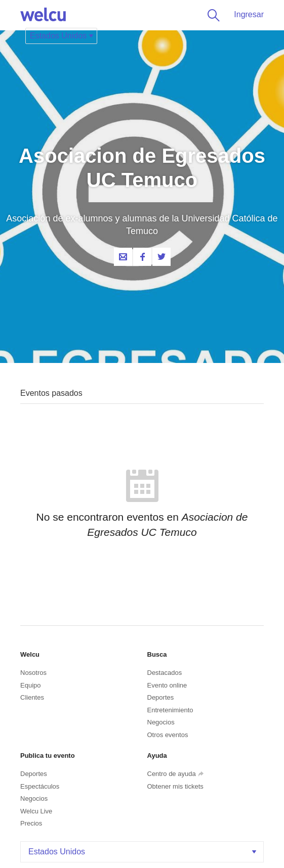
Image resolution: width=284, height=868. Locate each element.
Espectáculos (40, 786)
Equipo (30, 685)
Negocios (161, 722)
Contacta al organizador (123, 257)
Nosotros (33, 673)
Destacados (165, 673)
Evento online (167, 685)
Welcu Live (36, 811)
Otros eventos (168, 735)
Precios (31, 823)
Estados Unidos (143, 852)
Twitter (161, 257)
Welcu (43, 15)
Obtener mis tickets (175, 786)
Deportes (161, 697)
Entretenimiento (170, 710)
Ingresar (249, 14)
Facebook (142, 257)
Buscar (212, 15)
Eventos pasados (51, 393)
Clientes (32, 697)
